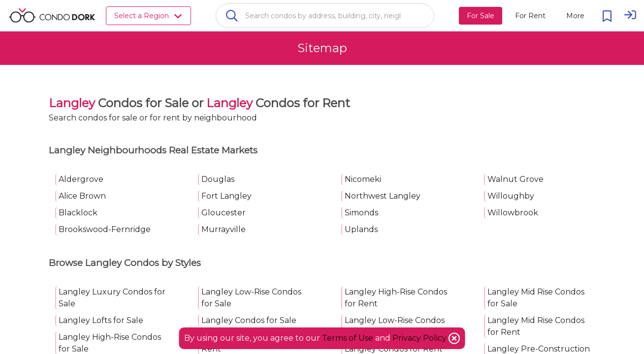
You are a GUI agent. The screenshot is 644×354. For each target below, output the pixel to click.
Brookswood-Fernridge (105, 229)
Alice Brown (82, 196)
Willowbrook (513, 213)
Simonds (361, 213)
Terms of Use (348, 338)
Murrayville (224, 229)
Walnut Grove (515, 179)
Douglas (218, 179)
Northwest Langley (383, 196)
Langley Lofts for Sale (101, 320)
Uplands (361, 229)
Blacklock (78, 213)
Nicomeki (363, 179)
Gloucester (224, 213)
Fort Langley (226, 196)
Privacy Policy (420, 338)
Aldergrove (81, 179)
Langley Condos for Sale (249, 320)
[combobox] (325, 16)
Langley (72, 103)
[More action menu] (575, 16)
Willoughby (511, 196)
